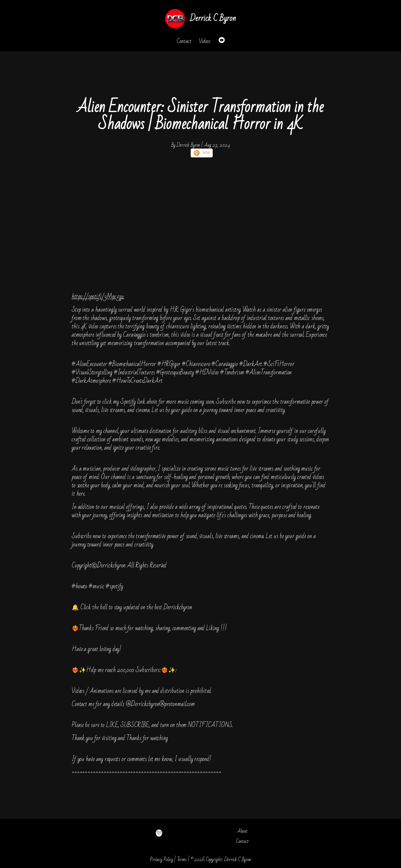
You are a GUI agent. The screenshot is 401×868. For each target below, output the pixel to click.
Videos (205, 41)
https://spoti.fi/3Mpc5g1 (98, 297)
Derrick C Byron (213, 18)
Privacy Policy (161, 859)
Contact (184, 41)
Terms (182, 859)
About (242, 831)
